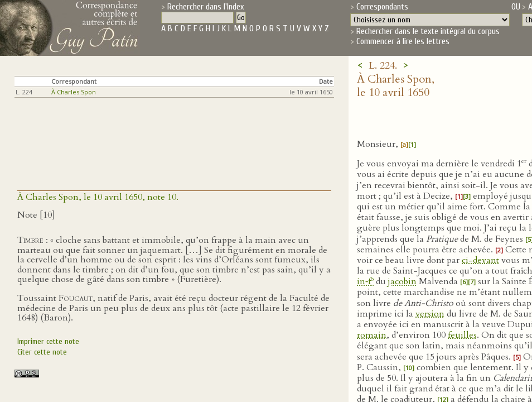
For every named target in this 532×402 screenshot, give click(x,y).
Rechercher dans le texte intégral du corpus (428, 31)
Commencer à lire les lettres (403, 41)
